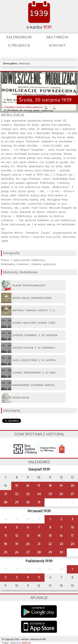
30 (28, 502)
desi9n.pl (26, 643)
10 (72, 527)
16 (28, 486)
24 (39, 494)
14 (39, 536)
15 (17, 486)
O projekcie (19, 45)
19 (61, 486)
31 (39, 502)
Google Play (39, 612)
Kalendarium (19, 37)
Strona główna (10, 63)
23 (28, 494)
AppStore (39, 627)
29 (17, 502)
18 (50, 486)
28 (6, 502)
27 (72, 494)
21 (6, 494)
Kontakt (57, 45)
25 (50, 494)
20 (72, 486)
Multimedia (57, 37)
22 (17, 494)
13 (28, 536)
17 (39, 486)
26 (61, 494)
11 (6, 536)
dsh (39, 448)
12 (17, 536)
